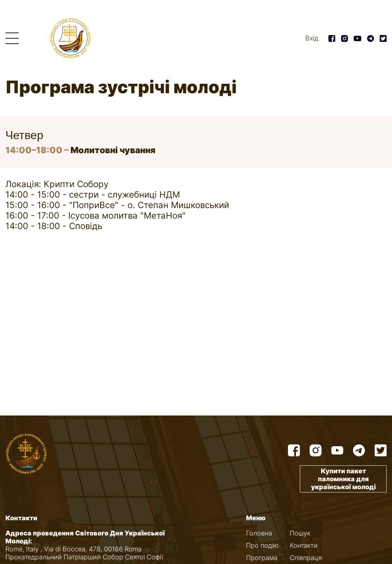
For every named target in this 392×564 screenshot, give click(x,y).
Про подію (262, 545)
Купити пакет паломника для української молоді (343, 479)
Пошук (300, 533)
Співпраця (306, 558)
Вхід (312, 38)
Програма (262, 558)
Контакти (304, 545)
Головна (259, 533)
